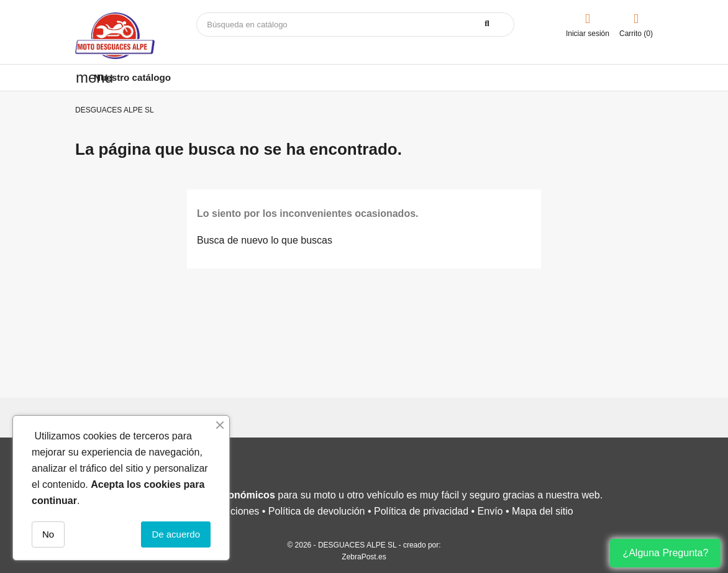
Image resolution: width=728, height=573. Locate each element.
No (48, 534)
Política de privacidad (421, 511)
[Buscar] (355, 25)
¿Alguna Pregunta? (665, 553)
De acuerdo (176, 534)
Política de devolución (317, 511)
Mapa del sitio (543, 511)
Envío (490, 511)
